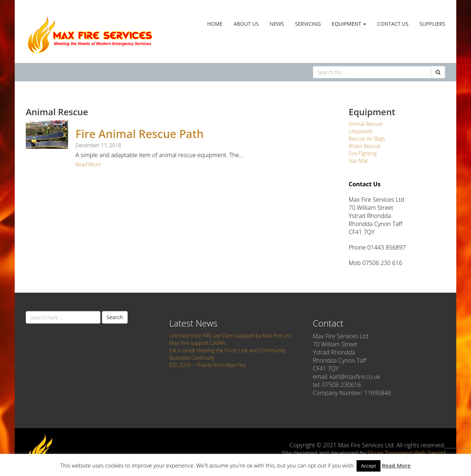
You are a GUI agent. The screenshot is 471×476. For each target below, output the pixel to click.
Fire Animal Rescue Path (140, 134)
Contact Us (393, 24)
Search (115, 317)
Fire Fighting (363, 153)
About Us (246, 24)
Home (215, 24)
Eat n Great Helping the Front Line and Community (228, 350)
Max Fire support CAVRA (197, 343)
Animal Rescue (366, 124)
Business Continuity (192, 358)
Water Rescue (365, 146)
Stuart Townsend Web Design (406, 453)
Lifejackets (361, 131)
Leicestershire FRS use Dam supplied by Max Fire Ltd (230, 336)
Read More (88, 164)
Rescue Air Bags (367, 139)
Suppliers (432, 24)
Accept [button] (369, 466)
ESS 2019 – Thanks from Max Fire (208, 365)
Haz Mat (358, 161)
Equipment (349, 24)
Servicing (308, 24)
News (277, 24)
